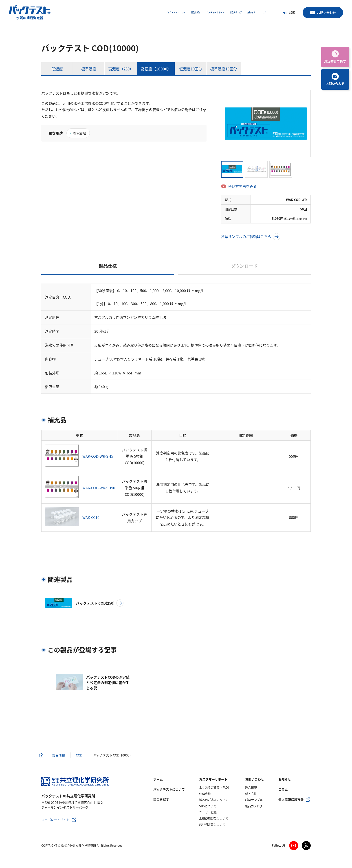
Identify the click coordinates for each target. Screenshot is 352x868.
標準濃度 (89, 69)
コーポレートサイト (55, 820)
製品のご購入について (214, 800)
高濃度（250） (121, 69)
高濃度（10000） (156, 69)
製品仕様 (108, 266)
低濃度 (57, 69)
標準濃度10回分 (224, 69)
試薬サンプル (254, 800)
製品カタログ (254, 806)
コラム (283, 789)
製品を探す (161, 799)
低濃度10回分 (191, 69)
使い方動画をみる (242, 186)
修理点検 (205, 794)
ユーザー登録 (208, 812)
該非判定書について (212, 824)
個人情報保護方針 (291, 799)
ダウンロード (244, 266)
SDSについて (208, 806)
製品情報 (251, 787)
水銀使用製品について (214, 818)
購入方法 (251, 794)
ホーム (158, 779)
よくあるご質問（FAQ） (215, 787)
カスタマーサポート (213, 779)
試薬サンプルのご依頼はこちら (251, 237)
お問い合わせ (255, 779)
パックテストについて (169, 789)
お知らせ (285, 779)
